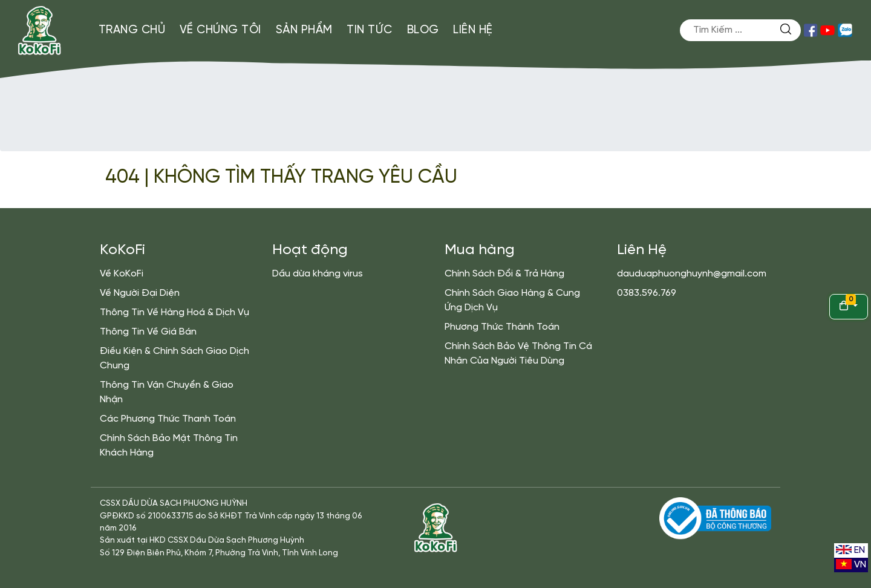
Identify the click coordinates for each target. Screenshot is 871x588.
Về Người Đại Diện (140, 293)
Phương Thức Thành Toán (502, 327)
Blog (423, 30)
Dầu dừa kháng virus (318, 274)
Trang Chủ (132, 30)
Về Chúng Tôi (220, 30)
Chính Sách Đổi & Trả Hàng (504, 274)
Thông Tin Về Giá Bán (148, 332)
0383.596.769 (647, 293)
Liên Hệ (473, 30)
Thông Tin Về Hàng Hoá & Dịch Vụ (175, 312)
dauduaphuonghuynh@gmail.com (692, 274)
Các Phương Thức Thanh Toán (168, 419)
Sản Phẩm (304, 30)
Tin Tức (370, 30)
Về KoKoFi (122, 274)
